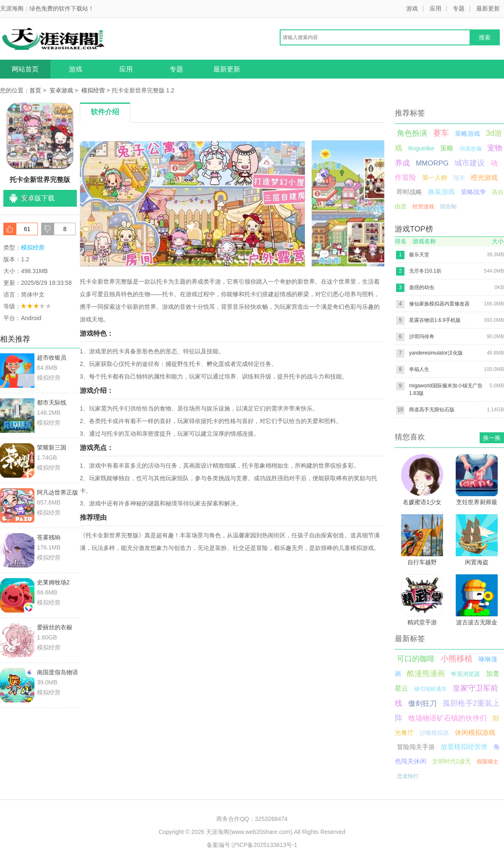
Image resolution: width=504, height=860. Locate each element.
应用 (436, 8)
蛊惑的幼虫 (422, 287)
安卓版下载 (38, 198)
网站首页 (25, 69)
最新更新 (488, 8)
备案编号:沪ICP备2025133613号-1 (252, 845)
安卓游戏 (61, 90)
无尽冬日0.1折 (425, 271)
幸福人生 (419, 369)
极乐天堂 (419, 255)
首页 (35, 90)
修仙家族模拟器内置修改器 (439, 304)
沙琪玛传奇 (422, 337)
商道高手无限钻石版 (432, 410)
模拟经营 (93, 90)
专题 (459, 8)
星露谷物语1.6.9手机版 (435, 320)
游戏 (412, 8)
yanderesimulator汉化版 (436, 353)
